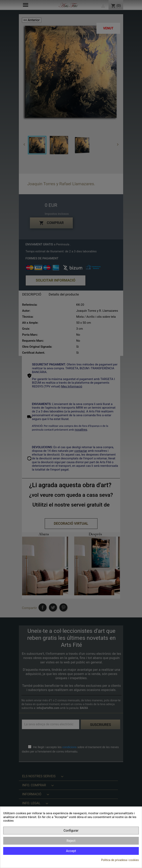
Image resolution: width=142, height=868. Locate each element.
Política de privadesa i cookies (120, 860)
